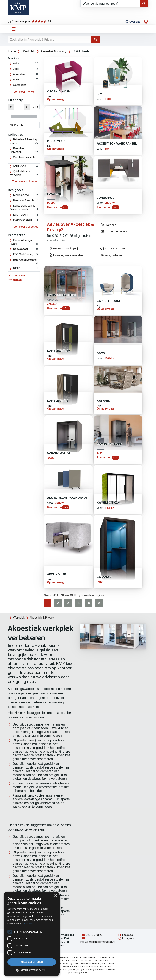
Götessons (20, 85)
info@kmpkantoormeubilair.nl (97, 940)
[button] (32, 970)
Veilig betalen (111, 255)
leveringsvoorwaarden (97, 969)
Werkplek (29, 51)
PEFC (16, 269)
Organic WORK (59, 92)
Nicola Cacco (21, 195)
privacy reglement (78, 972)
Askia (16, 63)
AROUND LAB (57, 575)
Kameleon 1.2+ (59, 351)
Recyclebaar (21, 249)
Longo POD (106, 198)
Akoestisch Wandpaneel (117, 144)
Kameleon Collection (18, 150)
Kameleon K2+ (108, 503)
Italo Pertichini (21, 215)
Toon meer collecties (23, 182)
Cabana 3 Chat (59, 453)
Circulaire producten (25, 157)
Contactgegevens (114, 232)
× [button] (55, 896)
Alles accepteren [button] (32, 962)
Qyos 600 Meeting (62, 295)
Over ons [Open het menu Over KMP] (133, 22)
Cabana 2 (104, 577)
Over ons (108, 225)
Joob (16, 69)
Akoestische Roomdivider (68, 498)
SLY (99, 94)
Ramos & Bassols (24, 200)
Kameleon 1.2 (58, 401)
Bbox (101, 353)
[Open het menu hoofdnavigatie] (14, 29)
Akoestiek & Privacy (53, 51)
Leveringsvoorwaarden (66, 255)
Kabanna (104, 401)
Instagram (126, 938)
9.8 (42, 22)
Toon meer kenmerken (17, 277)
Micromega (56, 141)
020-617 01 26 (92, 935)
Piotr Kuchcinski (22, 220)
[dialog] (32, 934)
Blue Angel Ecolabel (25, 260)
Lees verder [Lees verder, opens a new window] (29, 924)
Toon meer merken (22, 92)
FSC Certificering (23, 254)
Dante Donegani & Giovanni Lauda (22, 208)
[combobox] (24, 125)
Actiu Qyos (19, 166)
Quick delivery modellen (20, 173)
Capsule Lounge (110, 301)
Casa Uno (55, 194)
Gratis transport (19, 22)
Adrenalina (19, 74)
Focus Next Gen (109, 444)
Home (12, 51)
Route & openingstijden (66, 249)
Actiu (16, 79)
